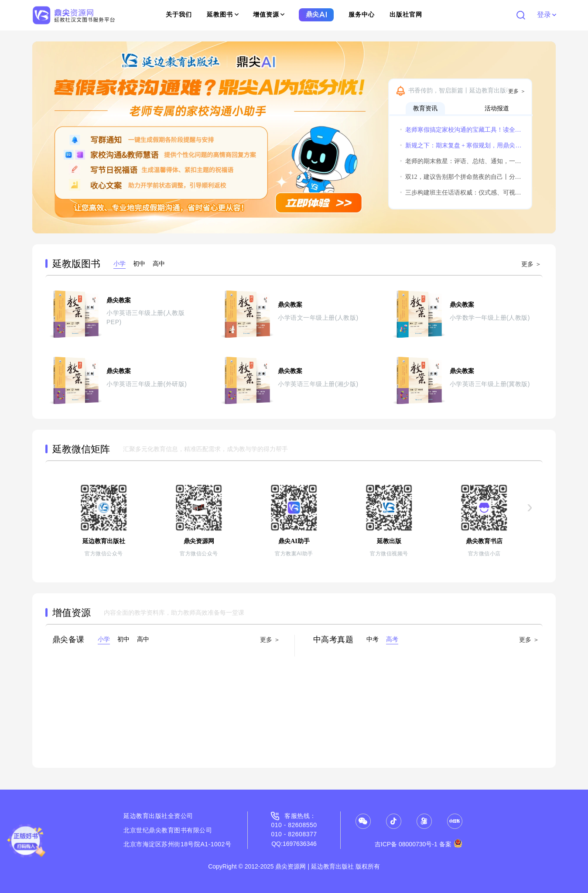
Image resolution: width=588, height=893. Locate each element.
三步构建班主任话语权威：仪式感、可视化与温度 (461, 193)
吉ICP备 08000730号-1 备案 (419, 844)
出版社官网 (406, 15)
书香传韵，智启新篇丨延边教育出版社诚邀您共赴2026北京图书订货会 (468, 91)
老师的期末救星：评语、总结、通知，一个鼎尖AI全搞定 (461, 161)
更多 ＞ (517, 91)
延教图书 (223, 15)
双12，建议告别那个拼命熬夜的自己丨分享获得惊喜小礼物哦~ (461, 177)
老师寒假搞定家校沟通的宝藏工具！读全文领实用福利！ (461, 130)
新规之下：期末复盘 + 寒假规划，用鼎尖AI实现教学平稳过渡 (461, 145)
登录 (546, 15)
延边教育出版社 (146, 816)
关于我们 (179, 15)
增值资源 (269, 15)
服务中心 (362, 15)
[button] (43, 137)
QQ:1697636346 (294, 844)
